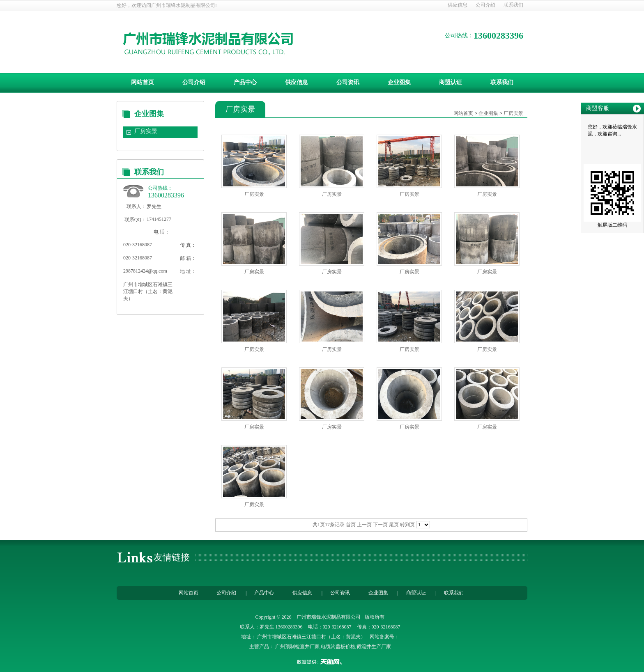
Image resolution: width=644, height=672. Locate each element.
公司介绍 (485, 5)
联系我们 (513, 5)
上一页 (364, 525)
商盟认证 (451, 82)
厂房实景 (146, 131)
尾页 (394, 525)
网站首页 (143, 82)
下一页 (380, 525)
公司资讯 (348, 82)
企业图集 (399, 82)
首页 (351, 525)
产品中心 (245, 82)
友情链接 (172, 557)
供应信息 (458, 5)
